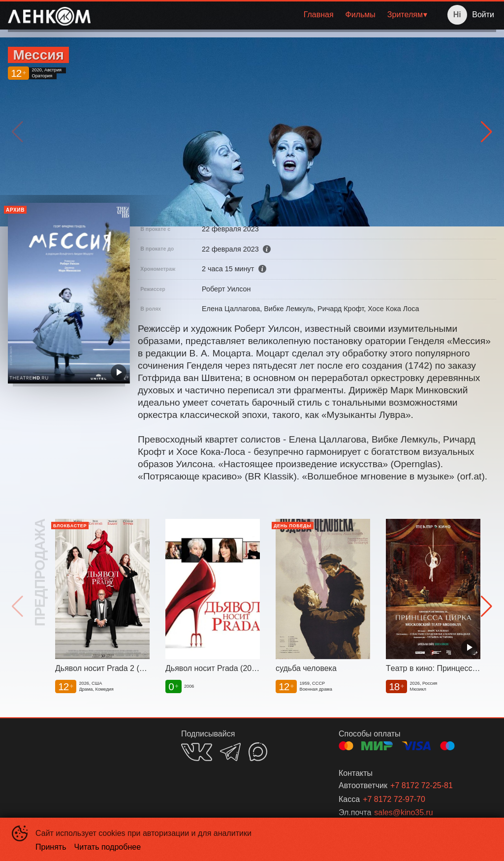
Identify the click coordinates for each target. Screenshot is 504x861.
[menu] (266, 15)
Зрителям (405, 15)
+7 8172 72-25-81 (422, 785)
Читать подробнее (108, 847)
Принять (51, 847)
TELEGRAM (230, 752)
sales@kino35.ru (403, 813)
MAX (258, 752)
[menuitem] (319, 15)
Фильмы (361, 15)
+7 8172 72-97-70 (394, 799)
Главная (319, 15)
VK (197, 752)
